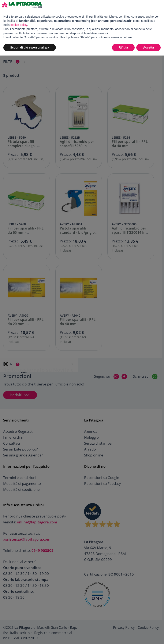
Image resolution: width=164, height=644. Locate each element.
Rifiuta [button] (123, 47)
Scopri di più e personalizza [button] (30, 47)
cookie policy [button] (19, 25)
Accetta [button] (148, 47)
